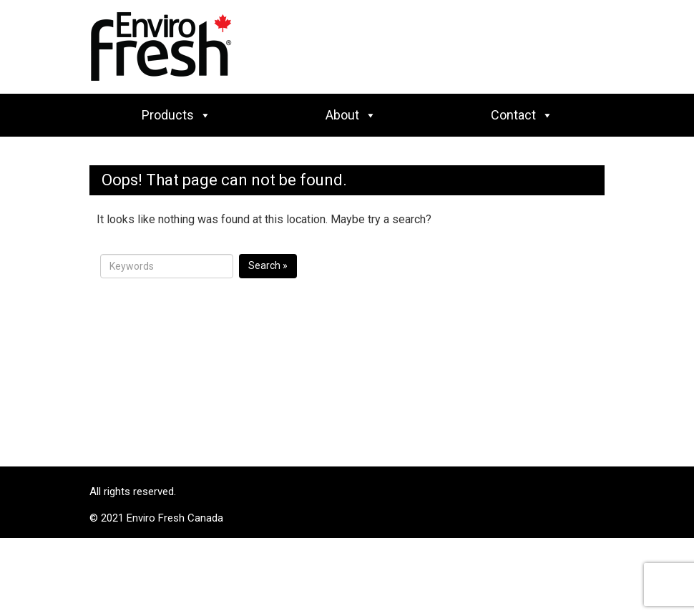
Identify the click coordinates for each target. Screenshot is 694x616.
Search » (268, 265)
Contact (522, 115)
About (351, 115)
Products (176, 115)
